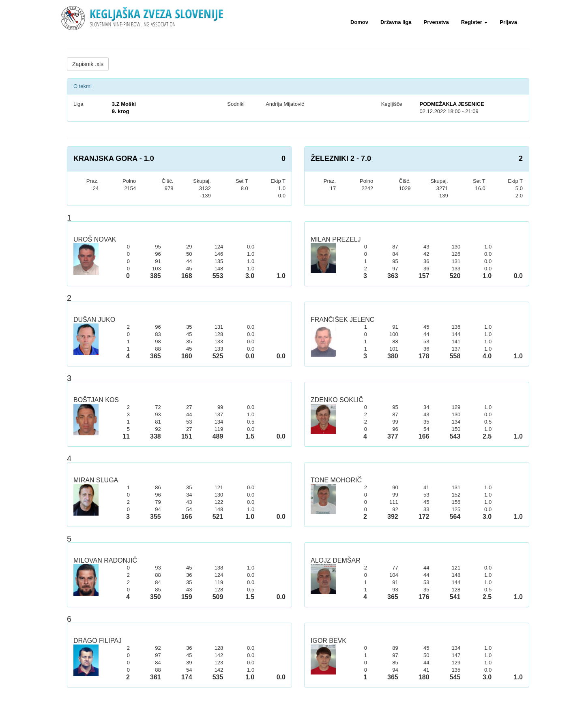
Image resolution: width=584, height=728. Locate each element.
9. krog (121, 111)
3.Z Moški (124, 104)
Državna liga (396, 22)
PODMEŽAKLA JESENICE (452, 104)
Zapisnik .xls (88, 64)
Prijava (508, 22)
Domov (359, 22)
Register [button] (474, 22)
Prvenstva (436, 22)
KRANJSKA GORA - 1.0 (114, 158)
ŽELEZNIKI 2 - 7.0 (341, 158)
